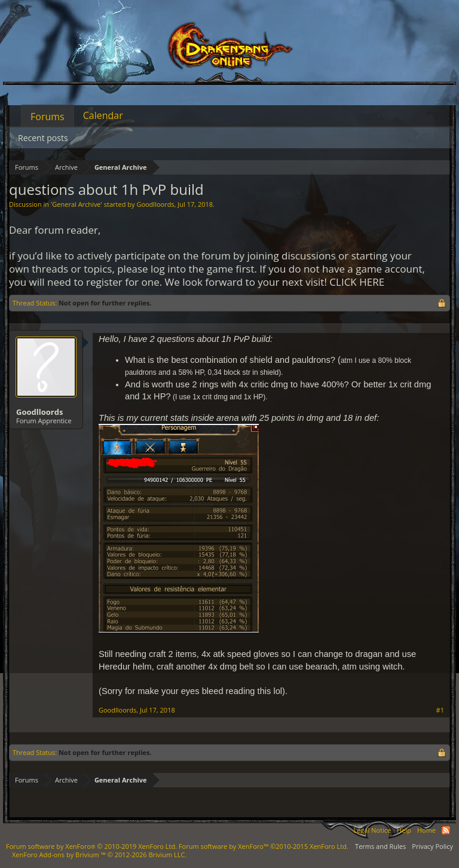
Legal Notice (372, 830)
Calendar (103, 115)
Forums (48, 117)
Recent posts (43, 138)
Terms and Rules (380, 846)
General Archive (76, 204)
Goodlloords (155, 204)
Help (404, 830)
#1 (440, 710)
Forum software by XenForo (91, 846)
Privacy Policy (432, 846)
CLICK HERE (357, 282)
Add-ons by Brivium (99, 855)
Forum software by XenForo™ (264, 846)
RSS (446, 830)
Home (426, 830)
